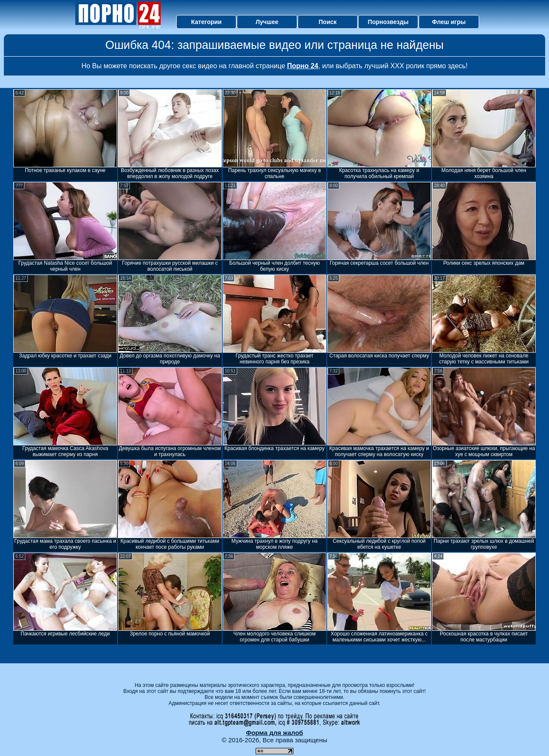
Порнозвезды (388, 22)
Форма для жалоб (274, 733)
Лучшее (267, 22)
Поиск (328, 22)
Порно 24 (303, 66)
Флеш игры (449, 22)
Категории (207, 22)
